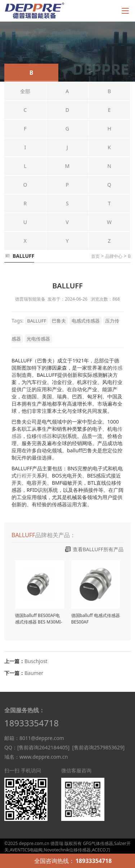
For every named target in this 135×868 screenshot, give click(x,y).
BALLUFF (37, 321)
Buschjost (36, 661)
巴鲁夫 (59, 321)
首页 (95, 256)
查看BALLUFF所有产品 (98, 549)
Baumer (34, 673)
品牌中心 (114, 256)
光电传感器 (38, 339)
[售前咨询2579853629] (98, 747)
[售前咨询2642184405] (43, 747)
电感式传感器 (86, 321)
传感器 (44, 436)
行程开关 (27, 476)
